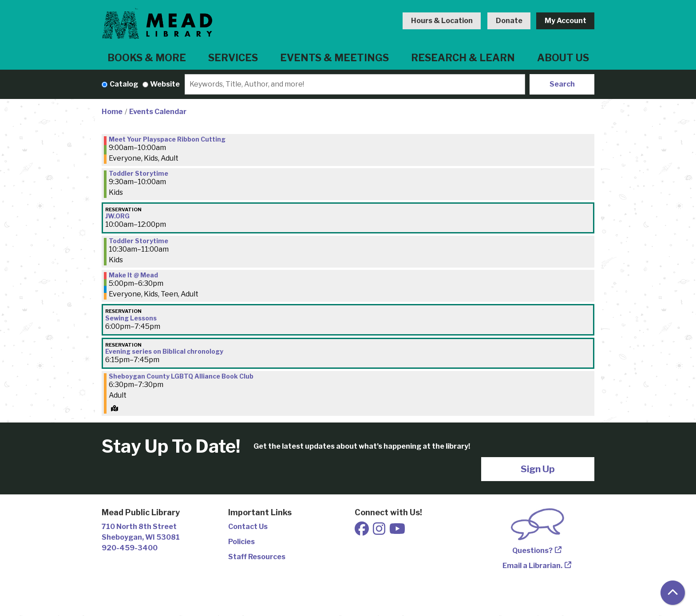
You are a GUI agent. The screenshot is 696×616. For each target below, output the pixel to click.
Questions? (532, 551)
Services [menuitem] (233, 58)
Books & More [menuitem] (147, 58)
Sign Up (538, 469)
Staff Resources (257, 557)
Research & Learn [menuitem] (463, 58)
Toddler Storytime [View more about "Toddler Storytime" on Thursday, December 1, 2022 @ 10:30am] (138, 241)
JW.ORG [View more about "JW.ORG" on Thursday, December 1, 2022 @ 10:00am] (117, 216)
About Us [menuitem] (563, 58)
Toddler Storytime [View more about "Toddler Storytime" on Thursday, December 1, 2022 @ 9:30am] (138, 174)
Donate (509, 21)
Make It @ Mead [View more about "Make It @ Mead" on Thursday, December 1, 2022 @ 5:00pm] (133, 275)
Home (112, 112)
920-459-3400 (130, 548)
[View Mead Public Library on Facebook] (362, 531)
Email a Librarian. (532, 566)
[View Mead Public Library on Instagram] (380, 531)
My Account (565, 21)
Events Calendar (158, 112)
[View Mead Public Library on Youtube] (397, 531)
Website (165, 84)
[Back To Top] (673, 593)
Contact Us (248, 527)
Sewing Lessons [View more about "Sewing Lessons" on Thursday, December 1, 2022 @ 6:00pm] (131, 318)
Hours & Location (442, 21)
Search (562, 84)
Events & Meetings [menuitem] (334, 58)
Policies (241, 542)
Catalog (124, 84)
